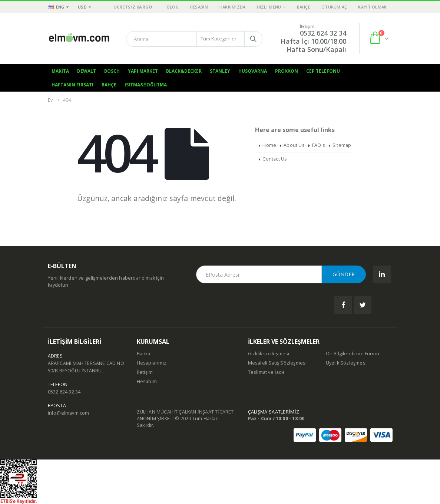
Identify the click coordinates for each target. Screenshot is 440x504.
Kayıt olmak (372, 7)
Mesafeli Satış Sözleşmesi (277, 363)
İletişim (145, 372)
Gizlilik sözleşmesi (269, 354)
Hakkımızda (233, 7)
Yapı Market (143, 71)
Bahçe (304, 7)
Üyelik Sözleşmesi (346, 363)
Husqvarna (253, 71)
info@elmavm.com (69, 413)
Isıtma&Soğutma (146, 85)
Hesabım (199, 7)
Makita (60, 71)
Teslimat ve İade (267, 372)
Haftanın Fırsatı (72, 85)
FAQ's (319, 145)
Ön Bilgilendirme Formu (353, 354)
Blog (173, 7)
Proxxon (287, 71)
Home (269, 145)
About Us (294, 145)
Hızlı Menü (269, 7)
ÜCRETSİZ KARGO (133, 7)
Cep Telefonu (323, 71)
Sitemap (342, 145)
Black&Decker (184, 71)
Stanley (220, 71)
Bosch (112, 71)
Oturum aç (334, 7)
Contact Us (275, 159)
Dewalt (87, 71)
